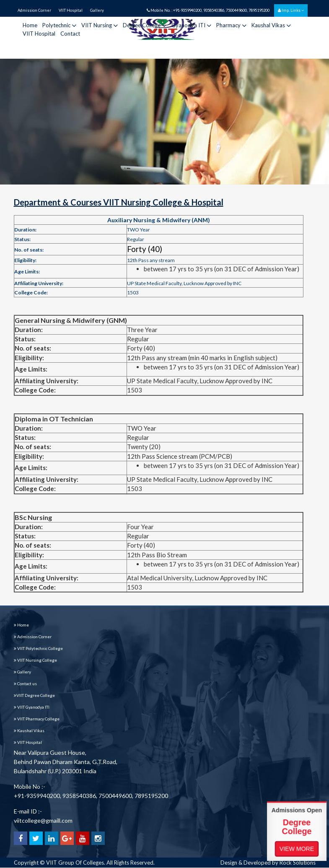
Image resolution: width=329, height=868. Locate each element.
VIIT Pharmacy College (37, 719)
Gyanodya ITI (191, 25)
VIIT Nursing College (35, 660)
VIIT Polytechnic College (38, 648)
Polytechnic (59, 25)
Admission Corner (34, 10)
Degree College (145, 25)
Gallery (97, 10)
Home (30, 25)
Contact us (25, 683)
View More (297, 848)
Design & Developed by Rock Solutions (268, 863)
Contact (70, 34)
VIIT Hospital (71, 10)
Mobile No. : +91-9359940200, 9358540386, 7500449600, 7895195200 (208, 10)
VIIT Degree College (34, 695)
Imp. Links (291, 10)
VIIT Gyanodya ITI (32, 707)
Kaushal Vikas (271, 25)
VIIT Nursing (100, 25)
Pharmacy (231, 25)
